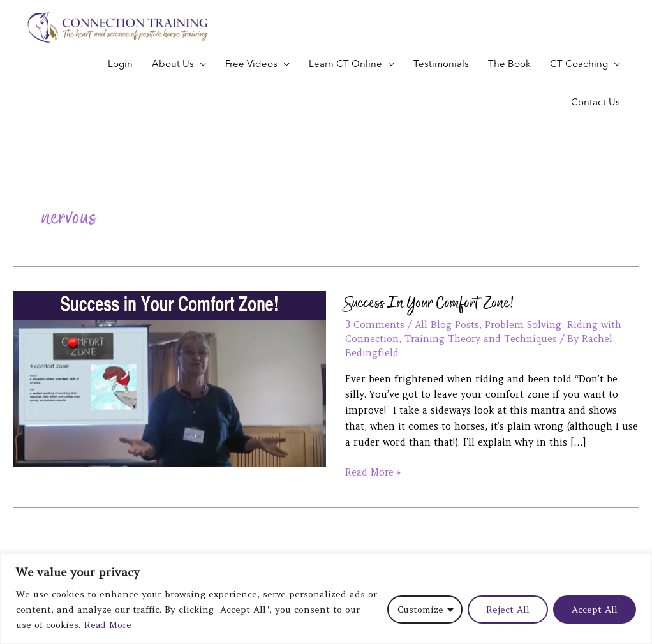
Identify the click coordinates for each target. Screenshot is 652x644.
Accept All (595, 610)
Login (120, 65)
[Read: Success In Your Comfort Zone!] (169, 378)
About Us (173, 65)
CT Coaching (579, 65)
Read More (108, 625)
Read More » (374, 471)
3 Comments (375, 325)
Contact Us (596, 103)
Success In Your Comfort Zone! (430, 303)
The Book (509, 65)
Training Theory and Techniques (483, 339)
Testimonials (441, 65)
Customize (420, 610)
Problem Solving (524, 325)
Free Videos (251, 65)
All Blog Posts (447, 325)
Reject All (508, 610)
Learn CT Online (345, 65)
